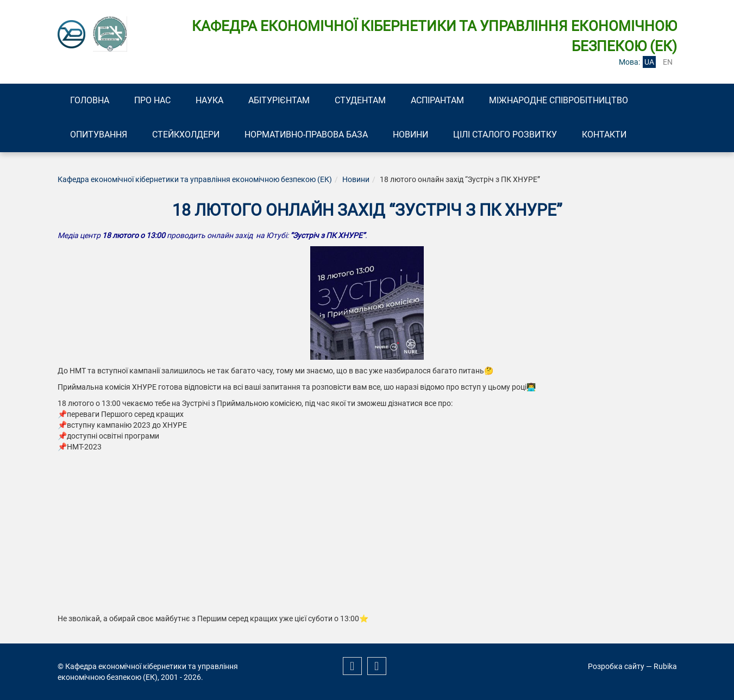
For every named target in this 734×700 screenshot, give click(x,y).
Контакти (604, 135)
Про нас (152, 100)
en (668, 62)
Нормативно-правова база (306, 135)
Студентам (360, 100)
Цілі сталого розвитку (505, 135)
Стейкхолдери (186, 135)
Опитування (99, 135)
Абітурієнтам (279, 100)
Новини (410, 135)
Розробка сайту (616, 666)
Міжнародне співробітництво (559, 100)
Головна (90, 100)
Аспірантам (437, 100)
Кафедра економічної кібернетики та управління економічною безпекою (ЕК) (195, 179)
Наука (209, 100)
